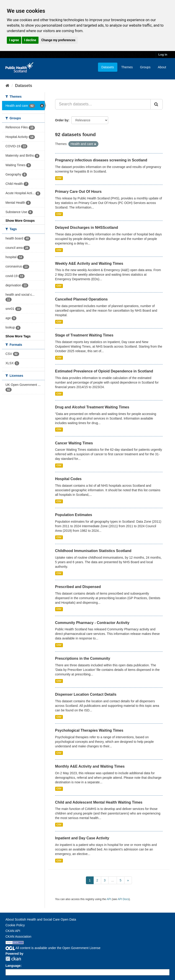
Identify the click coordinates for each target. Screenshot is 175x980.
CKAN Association (18, 937)
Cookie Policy (15, 925)
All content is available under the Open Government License (53, 948)
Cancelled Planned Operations (81, 299)
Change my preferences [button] (58, 40)
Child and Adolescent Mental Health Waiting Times (99, 802)
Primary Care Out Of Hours (78, 192)
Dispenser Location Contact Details (86, 694)
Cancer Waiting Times (74, 443)
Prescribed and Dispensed (78, 587)
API (109, 899)
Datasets (108, 67)
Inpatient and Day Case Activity (82, 838)
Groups (145, 67)
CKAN (13, 959)
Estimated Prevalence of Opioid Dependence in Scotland (104, 371)
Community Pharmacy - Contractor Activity (92, 623)
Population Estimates (74, 515)
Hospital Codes (68, 479)
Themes (127, 67)
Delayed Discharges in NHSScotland (87, 228)
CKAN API (13, 931)
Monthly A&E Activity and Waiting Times (90, 766)
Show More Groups (20, 221)
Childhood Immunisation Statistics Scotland (93, 551)
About (162, 67)
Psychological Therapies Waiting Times (89, 730)
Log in (163, 55)
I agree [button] (14, 40)
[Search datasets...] (103, 104)
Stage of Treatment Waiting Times (84, 335)
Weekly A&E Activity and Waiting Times (89, 263)
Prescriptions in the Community (83, 658)
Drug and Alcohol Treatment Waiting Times (92, 407)
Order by (62, 120)
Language (13, 966)
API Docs (123, 899)
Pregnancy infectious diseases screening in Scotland (101, 160)
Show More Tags (18, 336)
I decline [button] (30, 40)
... (113, 880)
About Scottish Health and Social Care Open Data (41, 919)
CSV (59, 178)
